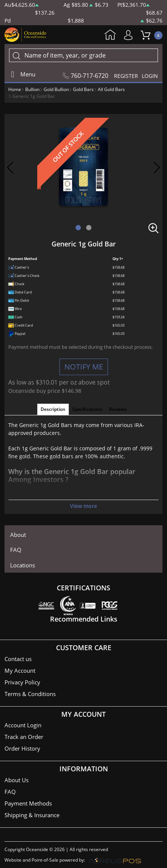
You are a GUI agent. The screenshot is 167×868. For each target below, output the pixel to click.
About (18, 535)
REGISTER (126, 76)
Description (53, 409)
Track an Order (24, 737)
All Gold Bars (111, 89)
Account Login (23, 725)
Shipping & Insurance (32, 815)
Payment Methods (28, 803)
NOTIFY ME (84, 367)
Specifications (87, 409)
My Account (130, 35)
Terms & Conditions (30, 694)
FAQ (16, 550)
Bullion (32, 89)
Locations (23, 565)
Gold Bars (83, 89)
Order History (22, 748)
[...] (83, 55)
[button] (78, 228)
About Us (17, 780)
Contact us (18, 659)
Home (110, 35)
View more (83, 506)
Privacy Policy (22, 682)
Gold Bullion (56, 89)
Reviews (118, 409)
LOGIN (150, 76)
